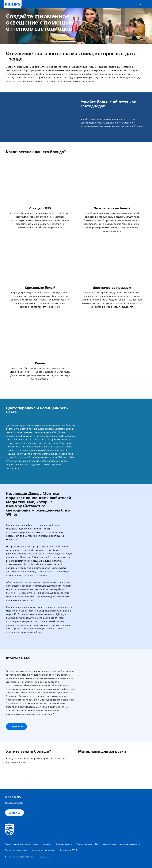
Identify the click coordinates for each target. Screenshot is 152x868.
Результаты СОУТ (69, 850)
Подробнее (16, 727)
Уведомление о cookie (87, 844)
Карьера (47, 844)
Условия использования (44, 850)
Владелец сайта (64, 844)
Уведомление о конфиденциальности (121, 844)
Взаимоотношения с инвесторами (21, 844)
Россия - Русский (14, 803)
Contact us (14, 813)
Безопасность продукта (16, 850)
